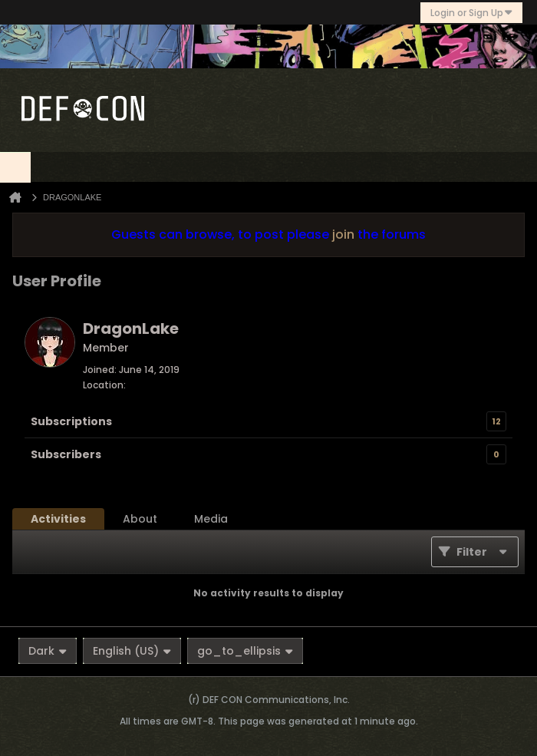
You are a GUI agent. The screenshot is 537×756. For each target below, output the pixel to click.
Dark (48, 651)
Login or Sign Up (471, 13)
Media (211, 519)
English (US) (132, 651)
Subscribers (66, 454)
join (343, 234)
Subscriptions (71, 421)
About (140, 519)
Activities (58, 519)
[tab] (58, 519)
